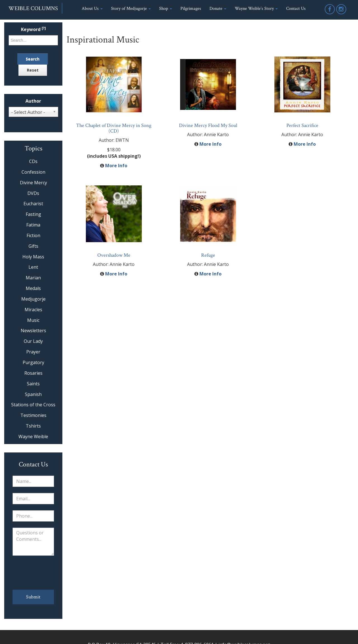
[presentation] (33, 573)
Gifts (33, 246)
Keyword (33, 30)
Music (33, 320)
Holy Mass (33, 257)
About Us (92, 9)
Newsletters (33, 331)
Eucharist (33, 204)
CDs (33, 161)
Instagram (341, 14)
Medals (33, 288)
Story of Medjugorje (131, 9)
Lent (33, 267)
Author (33, 101)
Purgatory (33, 362)
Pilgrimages (191, 9)
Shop (166, 9)
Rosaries (33, 373)
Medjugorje (33, 299)
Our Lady (33, 341)
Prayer (33, 352)
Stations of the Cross (33, 405)
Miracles (33, 310)
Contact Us (296, 9)
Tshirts (33, 426)
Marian (33, 278)
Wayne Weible (33, 437)
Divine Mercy (33, 183)
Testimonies (33, 415)
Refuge (208, 255)
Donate (218, 9)
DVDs (33, 193)
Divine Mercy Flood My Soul (208, 125)
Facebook (330, 14)
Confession (33, 172)
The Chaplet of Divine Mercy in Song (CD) (114, 128)
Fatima (33, 225)
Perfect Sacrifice (302, 125)
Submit (33, 597)
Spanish (33, 394)
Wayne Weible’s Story (256, 9)
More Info (116, 166)
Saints (33, 384)
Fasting (33, 214)
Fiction (33, 235)
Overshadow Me (114, 255)
